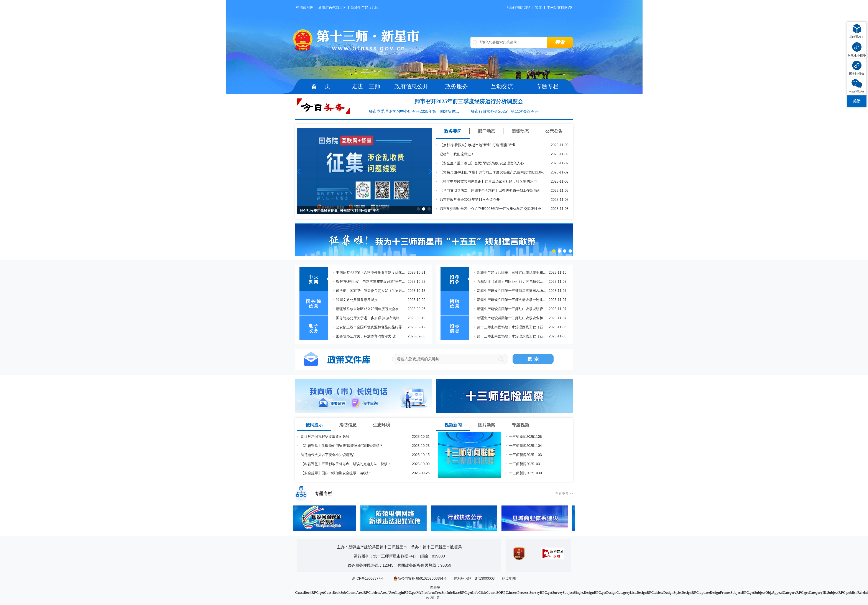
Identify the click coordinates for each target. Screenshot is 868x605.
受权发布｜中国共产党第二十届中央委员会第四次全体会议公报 (385, 318)
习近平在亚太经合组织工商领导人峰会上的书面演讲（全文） (383, 282)
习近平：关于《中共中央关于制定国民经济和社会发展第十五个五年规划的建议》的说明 (404, 291)
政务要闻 (453, 131)
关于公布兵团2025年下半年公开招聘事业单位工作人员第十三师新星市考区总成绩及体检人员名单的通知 (557, 273)
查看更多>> (564, 494)
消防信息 (348, 425)
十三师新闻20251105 (525, 437)
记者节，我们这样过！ (457, 154)
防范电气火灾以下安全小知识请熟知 (329, 455)
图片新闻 (487, 425)
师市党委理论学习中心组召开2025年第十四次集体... (414, 111)
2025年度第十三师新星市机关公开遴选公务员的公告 (517, 309)
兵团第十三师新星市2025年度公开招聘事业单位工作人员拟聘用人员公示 (533, 337)
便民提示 (314, 425)
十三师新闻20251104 (525, 446)
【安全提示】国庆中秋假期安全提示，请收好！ (337, 473)
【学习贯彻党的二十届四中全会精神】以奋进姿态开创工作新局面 (490, 190)
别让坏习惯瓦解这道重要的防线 (325, 437)
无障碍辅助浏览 (518, 7)
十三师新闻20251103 (525, 455)
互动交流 (502, 86)
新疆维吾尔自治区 (332, 7)
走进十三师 (366, 86)
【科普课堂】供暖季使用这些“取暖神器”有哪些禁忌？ (342, 446)
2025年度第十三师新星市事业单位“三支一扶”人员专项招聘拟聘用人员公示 (534, 291)
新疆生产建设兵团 (365, 7)
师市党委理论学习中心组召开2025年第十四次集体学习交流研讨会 (490, 209)
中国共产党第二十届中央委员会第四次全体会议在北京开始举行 (385, 337)
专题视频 (520, 425)
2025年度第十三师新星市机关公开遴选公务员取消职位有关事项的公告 (531, 282)
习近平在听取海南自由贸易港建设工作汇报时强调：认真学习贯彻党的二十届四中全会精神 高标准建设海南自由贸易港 (427, 273)
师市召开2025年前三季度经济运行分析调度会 (469, 101)
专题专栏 (547, 86)
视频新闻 (453, 425)
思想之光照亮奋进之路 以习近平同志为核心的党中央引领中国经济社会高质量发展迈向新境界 (408, 328)
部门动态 (487, 131)
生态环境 (381, 425)
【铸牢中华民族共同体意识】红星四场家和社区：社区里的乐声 (488, 181)
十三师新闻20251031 (525, 464)
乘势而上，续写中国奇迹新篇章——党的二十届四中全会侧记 (383, 309)
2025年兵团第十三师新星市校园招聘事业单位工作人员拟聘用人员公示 (531, 328)
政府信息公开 (411, 86)
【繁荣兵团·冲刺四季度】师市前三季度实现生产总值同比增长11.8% (492, 172)
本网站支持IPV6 (559, 7)
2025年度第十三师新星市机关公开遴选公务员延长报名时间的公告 (528, 300)
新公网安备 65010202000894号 (420, 579)
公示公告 (554, 131)
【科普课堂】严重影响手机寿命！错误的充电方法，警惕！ (346, 464)
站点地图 (509, 579)
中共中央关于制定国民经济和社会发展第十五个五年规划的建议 (385, 300)
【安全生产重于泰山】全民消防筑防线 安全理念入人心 (482, 163)
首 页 (321, 86)
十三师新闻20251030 (525, 473)
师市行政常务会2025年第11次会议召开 (505, 111)
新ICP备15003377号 (368, 579)
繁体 (539, 7)
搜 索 (533, 359)
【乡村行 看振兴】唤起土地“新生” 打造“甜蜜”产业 (478, 145)
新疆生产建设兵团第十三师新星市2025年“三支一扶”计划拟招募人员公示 (532, 318)
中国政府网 (305, 7)
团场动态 (520, 131)
